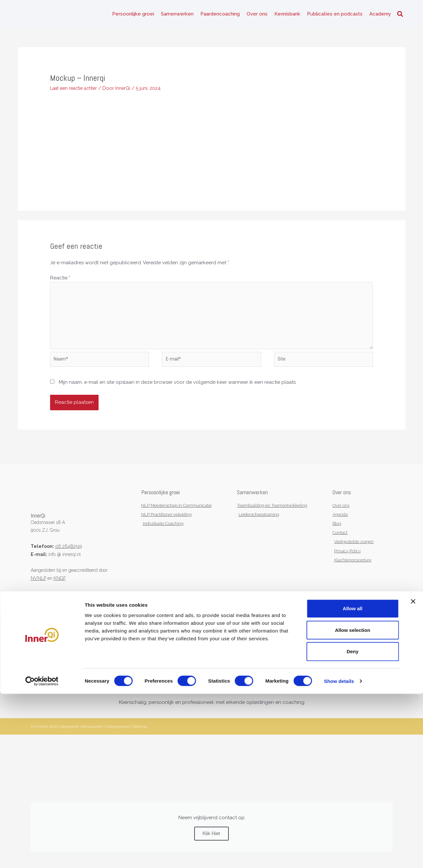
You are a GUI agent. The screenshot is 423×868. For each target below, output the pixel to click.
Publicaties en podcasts (335, 16)
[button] (400, 16)
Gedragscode (118, 739)
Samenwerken (177, 16)
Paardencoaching (220, 16)
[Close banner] (413, 776)
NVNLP (38, 588)
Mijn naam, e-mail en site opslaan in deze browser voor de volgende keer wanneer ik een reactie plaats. (178, 392)
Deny (353, 826)
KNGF (60, 588)
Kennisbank (287, 16)
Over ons (257, 16)
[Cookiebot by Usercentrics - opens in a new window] (42, 855)
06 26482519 (69, 556)
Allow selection (352, 804)
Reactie (60, 282)
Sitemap (140, 739)
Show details (339, 855)
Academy (380, 16)
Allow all (353, 783)
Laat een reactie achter (77, 92)
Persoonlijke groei (133, 16)
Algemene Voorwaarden (82, 739)
